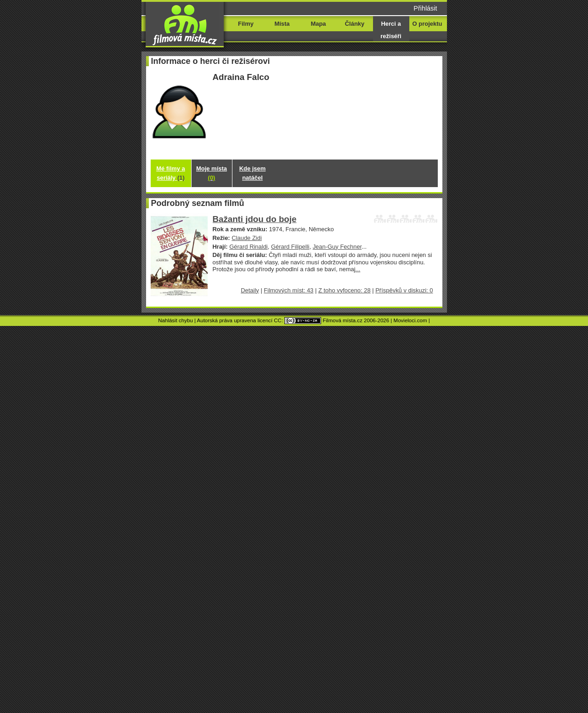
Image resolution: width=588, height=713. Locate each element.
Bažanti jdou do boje (255, 219)
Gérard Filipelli (290, 247)
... (358, 269)
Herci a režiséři (391, 30)
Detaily (250, 290)
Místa (282, 24)
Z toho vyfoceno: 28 (345, 290)
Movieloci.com (410, 320)
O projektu (427, 24)
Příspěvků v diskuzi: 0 (404, 290)
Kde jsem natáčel (253, 173)
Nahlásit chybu (175, 320)
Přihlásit (425, 8)
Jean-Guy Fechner (337, 247)
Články (355, 24)
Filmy (246, 24)
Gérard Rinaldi (249, 247)
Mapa (318, 24)
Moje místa (212, 173)
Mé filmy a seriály (171, 173)
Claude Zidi (247, 238)
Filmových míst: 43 (288, 290)
